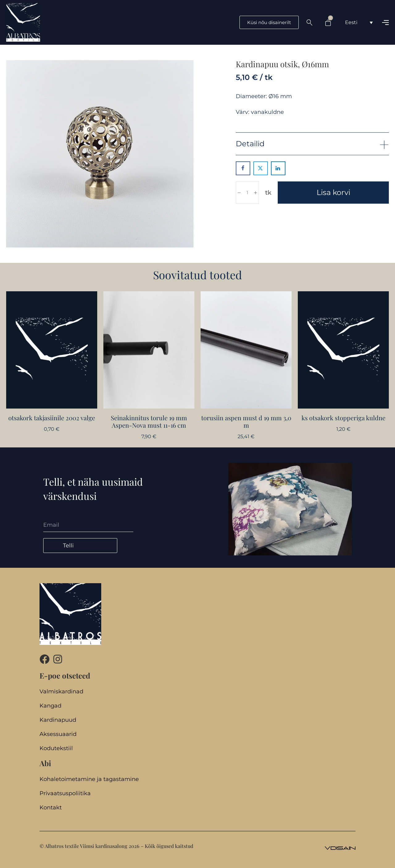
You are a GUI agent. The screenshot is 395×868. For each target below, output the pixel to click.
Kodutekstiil (56, 748)
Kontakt (51, 808)
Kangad (50, 706)
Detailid (250, 144)
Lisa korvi (333, 192)
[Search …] (310, 23)
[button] (312, 144)
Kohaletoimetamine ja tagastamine (89, 779)
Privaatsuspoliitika (65, 793)
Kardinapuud (58, 720)
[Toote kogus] (247, 193)
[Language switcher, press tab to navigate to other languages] (359, 22)
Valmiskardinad (61, 692)
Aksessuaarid (58, 734)
